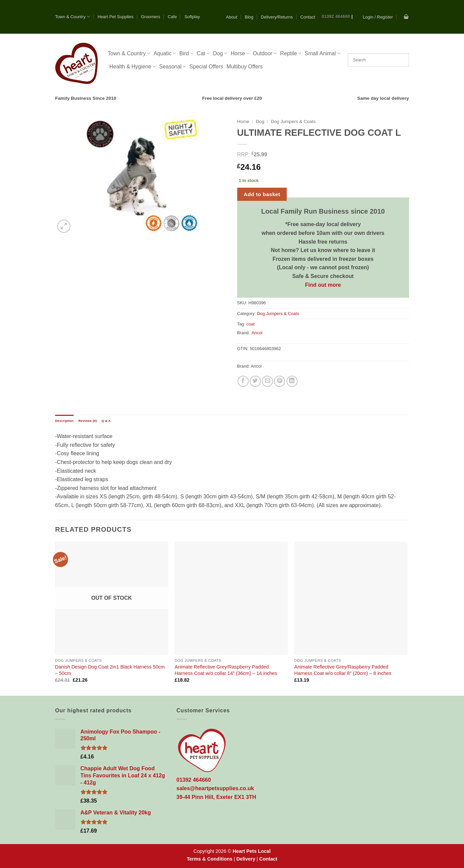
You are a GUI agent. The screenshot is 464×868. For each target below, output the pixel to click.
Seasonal (173, 67)
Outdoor (265, 53)
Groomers (150, 17)
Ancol (257, 333)
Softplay (192, 17)
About (232, 17)
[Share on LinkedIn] (292, 381)
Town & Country (73, 17)
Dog (220, 53)
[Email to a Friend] (267, 381)
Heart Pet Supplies (115, 17)
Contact (308, 17)
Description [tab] (65, 421)
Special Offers (206, 67)
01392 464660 (336, 17)
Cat (203, 53)
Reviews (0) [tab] (87, 421)
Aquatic (165, 53)
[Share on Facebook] (243, 381)
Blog (249, 17)
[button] (378, 17)
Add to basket (262, 194)
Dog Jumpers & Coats (293, 121)
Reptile (291, 53)
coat (250, 324)
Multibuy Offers (244, 67)
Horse (240, 53)
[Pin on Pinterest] (280, 381)
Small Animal (322, 53)
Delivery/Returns (277, 17)
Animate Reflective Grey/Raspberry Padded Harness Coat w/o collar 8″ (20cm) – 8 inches (343, 670)
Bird (186, 53)
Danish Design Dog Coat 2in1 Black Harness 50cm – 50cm (110, 670)
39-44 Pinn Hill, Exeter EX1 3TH (216, 797)
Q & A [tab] (106, 421)
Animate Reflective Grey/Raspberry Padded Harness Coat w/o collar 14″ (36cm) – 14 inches (226, 670)
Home (243, 121)
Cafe (172, 17)
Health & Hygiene (133, 67)
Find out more (323, 285)
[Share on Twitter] (255, 381)
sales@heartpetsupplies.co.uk (215, 788)
